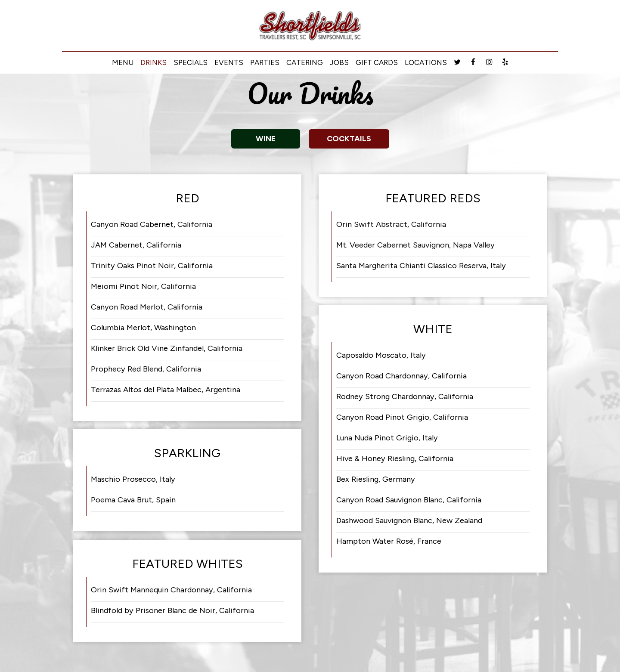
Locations (426, 62)
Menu (123, 62)
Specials (191, 62)
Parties (265, 62)
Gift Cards (377, 62)
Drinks (153, 62)
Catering (305, 62)
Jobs (339, 62)
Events (229, 62)
